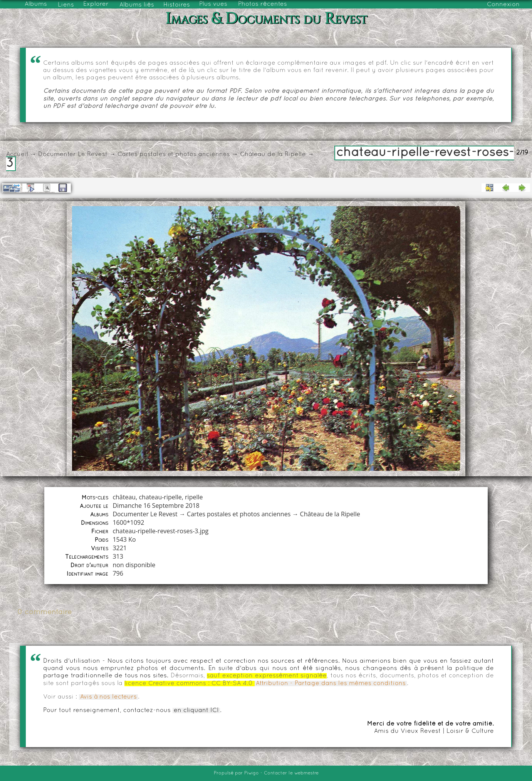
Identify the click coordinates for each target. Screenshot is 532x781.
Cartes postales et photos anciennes (174, 155)
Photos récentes (263, 4)
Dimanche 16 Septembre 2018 (156, 506)
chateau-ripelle (160, 497)
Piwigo (252, 773)
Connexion (503, 5)
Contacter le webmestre (291, 773)
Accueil (17, 155)
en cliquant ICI (196, 710)
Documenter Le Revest (73, 155)
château (124, 497)
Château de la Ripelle (273, 155)
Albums (36, 4)
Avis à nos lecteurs (108, 697)
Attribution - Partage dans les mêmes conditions (331, 684)
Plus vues (213, 4)
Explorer (96, 4)
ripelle (194, 497)
